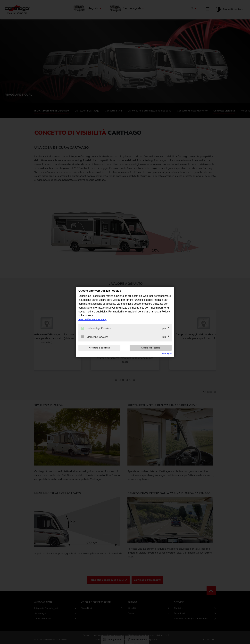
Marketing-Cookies (95, 337)
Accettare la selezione (99, 348)
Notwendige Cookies (96, 328)
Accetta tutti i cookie (151, 348)
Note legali (167, 353)
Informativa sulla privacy (92, 319)
